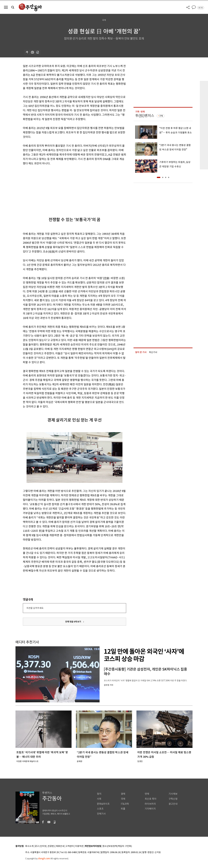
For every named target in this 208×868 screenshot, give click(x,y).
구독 (161, 116)
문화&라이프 (103, 804)
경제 (123, 794)
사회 (99, 799)
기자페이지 (150, 809)
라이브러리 (150, 804)
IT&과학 (125, 804)
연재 (147, 794)
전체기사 (101, 814)
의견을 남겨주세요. (35, 608)
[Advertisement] (67, 189)
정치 (99, 794)
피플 (123, 809)
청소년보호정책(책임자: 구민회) (117, 846)
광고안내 (173, 804)
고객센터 (70, 846)
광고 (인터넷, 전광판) (45, 846)
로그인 (201, 8)
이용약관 (79, 846)
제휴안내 (60, 846)
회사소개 (29, 846)
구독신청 (173, 799)
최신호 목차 (151, 799)
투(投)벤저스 (145, 116)
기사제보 (173, 794)
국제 (123, 799)
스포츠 (100, 809)
